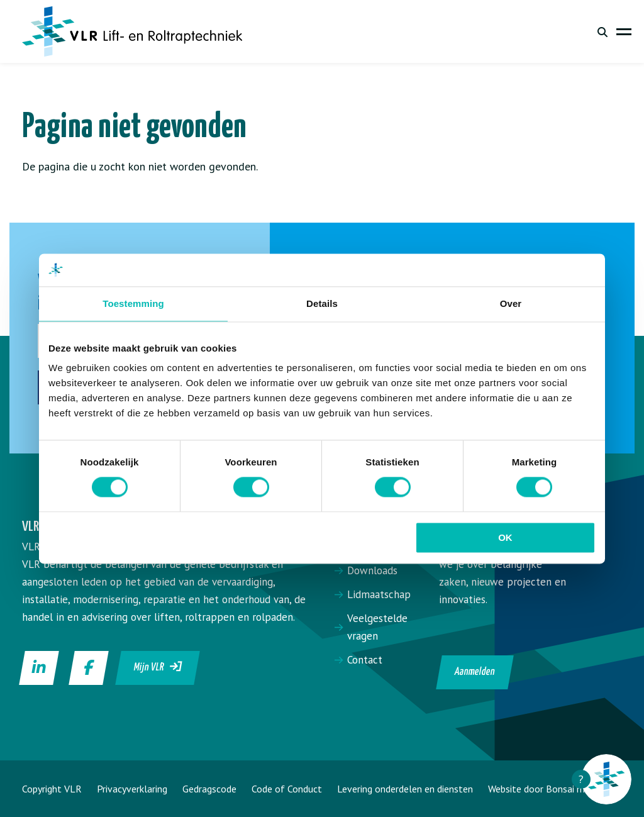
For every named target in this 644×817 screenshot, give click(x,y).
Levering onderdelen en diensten (405, 789)
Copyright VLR (52, 789)
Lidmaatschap (379, 594)
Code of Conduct (287, 789)
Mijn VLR (158, 667)
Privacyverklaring (132, 789)
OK (505, 537)
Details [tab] (322, 303)
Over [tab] (511, 303)
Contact (365, 660)
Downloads (372, 570)
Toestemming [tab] (133, 303)
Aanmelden (475, 672)
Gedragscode (209, 789)
